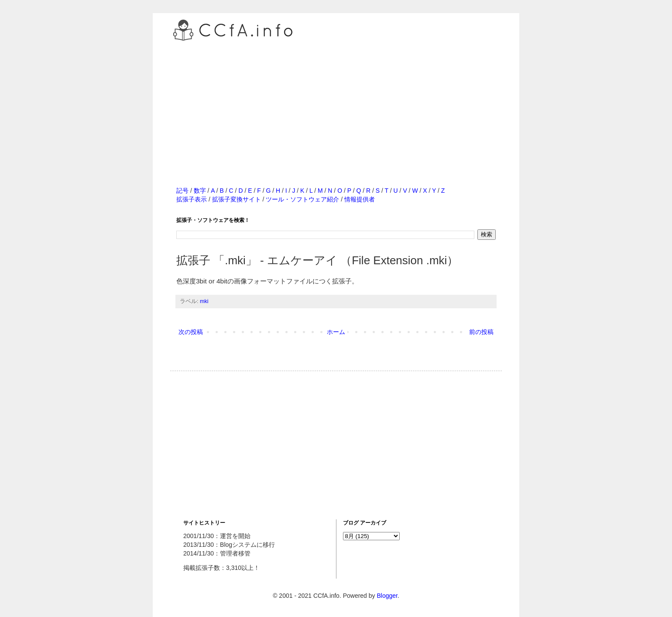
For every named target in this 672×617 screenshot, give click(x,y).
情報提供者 (360, 199)
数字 (200, 191)
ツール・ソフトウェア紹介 (302, 199)
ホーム (336, 332)
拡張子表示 (192, 199)
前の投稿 (481, 332)
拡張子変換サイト (237, 199)
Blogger (387, 596)
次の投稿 (191, 332)
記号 (182, 191)
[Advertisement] (336, 104)
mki (204, 301)
